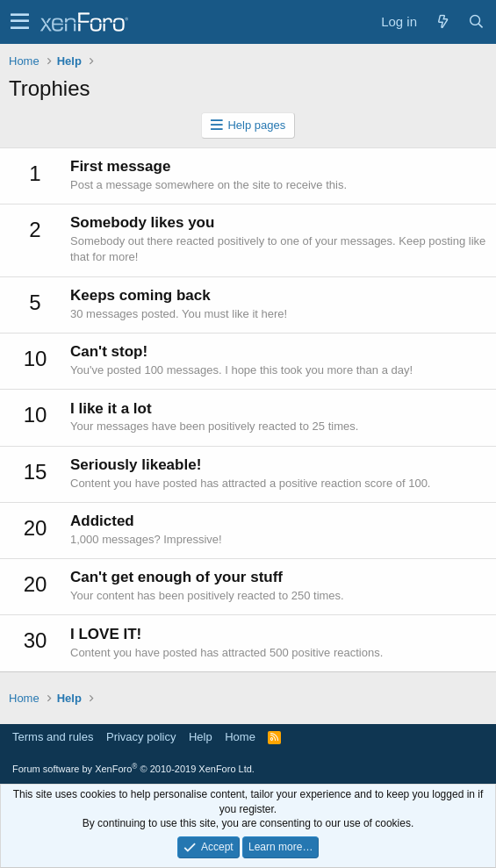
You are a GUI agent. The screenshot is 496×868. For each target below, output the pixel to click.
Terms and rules (53, 737)
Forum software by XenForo (133, 769)
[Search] (476, 22)
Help (201, 737)
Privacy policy (141, 737)
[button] (20, 22)
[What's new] (442, 22)
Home (240, 737)
